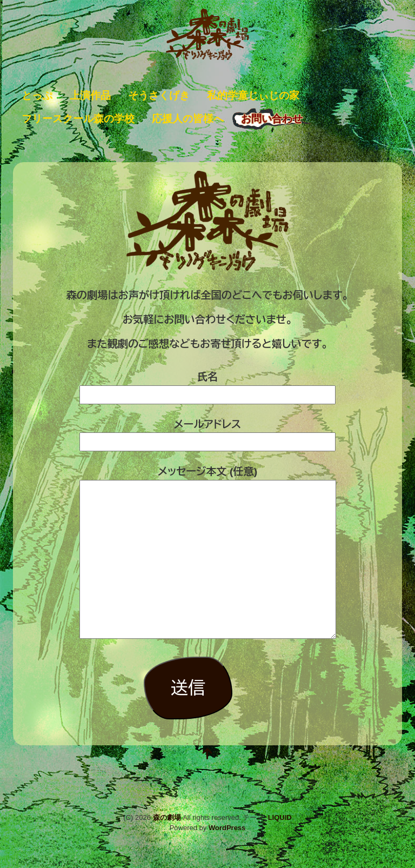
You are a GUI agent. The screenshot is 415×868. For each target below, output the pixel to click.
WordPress (227, 828)
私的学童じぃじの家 (253, 95)
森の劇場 (167, 817)
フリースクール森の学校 (78, 119)
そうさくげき (159, 95)
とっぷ (37, 95)
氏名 (207, 386)
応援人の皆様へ (188, 119)
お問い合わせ (272, 119)
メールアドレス (207, 433)
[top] (207, 755)
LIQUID (280, 817)
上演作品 (90, 95)
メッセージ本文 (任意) (208, 553)
